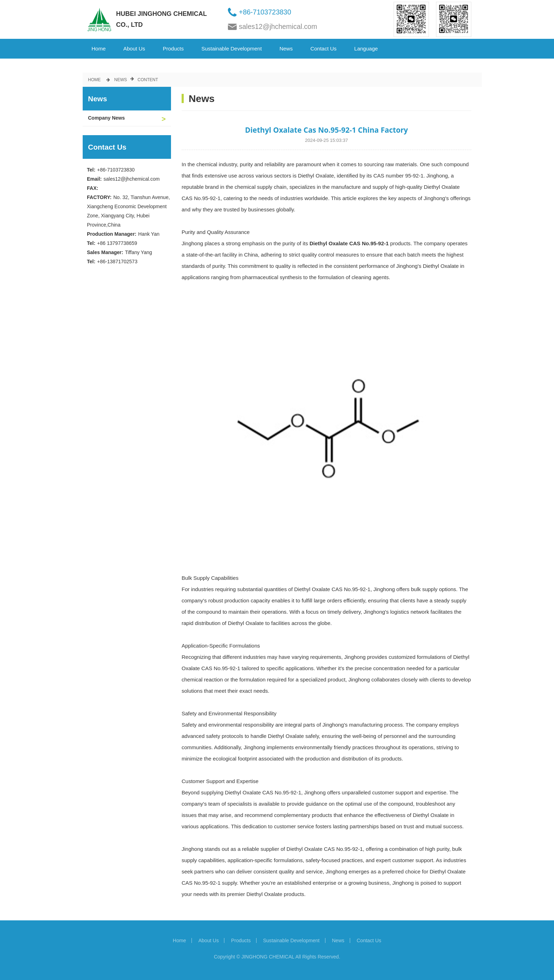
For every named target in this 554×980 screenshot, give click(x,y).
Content (148, 80)
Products (173, 49)
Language (366, 49)
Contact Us (323, 49)
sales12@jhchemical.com (278, 26)
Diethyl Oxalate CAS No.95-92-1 (349, 243)
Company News (106, 118)
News (286, 49)
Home (99, 49)
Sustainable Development (232, 49)
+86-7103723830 (265, 12)
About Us (134, 49)
